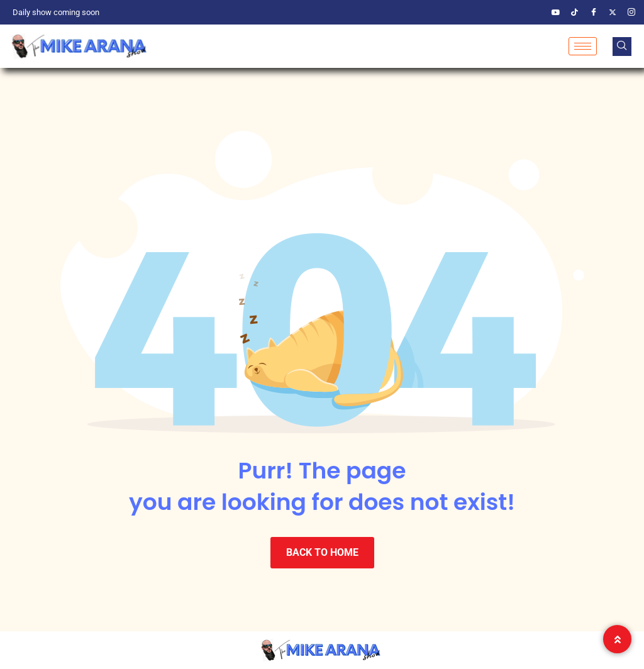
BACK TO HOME (322, 552)
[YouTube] (556, 13)
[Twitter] (613, 13)
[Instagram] (631, 13)
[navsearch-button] (622, 47)
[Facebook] (594, 13)
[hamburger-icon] (583, 46)
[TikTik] (575, 13)
